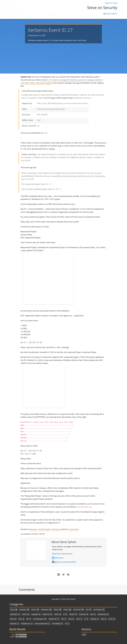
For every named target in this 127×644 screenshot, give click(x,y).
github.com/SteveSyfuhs (65, 562)
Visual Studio (84, 614)
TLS (67, 624)
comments (74, 529)
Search (108, 3)
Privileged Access (27, 624)
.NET (89, 610)
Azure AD (26, 614)
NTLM (104, 619)
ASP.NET (58, 614)
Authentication (45, 529)
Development (24, 610)
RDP (29, 619)
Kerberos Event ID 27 (50, 30)
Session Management (40, 619)
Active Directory (99, 610)
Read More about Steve (62, 554)
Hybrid (71, 619)
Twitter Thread (79, 610)
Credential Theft (54, 619)
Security (14, 610)
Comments (27, 590)
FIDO (64, 619)
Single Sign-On (15, 614)
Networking (95, 619)
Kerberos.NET (47, 614)
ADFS (93, 614)
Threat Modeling (57, 624)
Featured (67, 610)
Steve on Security (102, 8)
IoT (86, 619)
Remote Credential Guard (42, 624)
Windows (33, 529)
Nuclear (13, 619)
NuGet (21, 619)
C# (65, 614)
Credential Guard (103, 614)
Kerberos (56, 529)
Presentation (15, 624)
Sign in (84, 635)
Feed (115, 3)
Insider (79, 619)
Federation (73, 614)
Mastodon (59, 558)
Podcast (112, 619)
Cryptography (36, 614)
